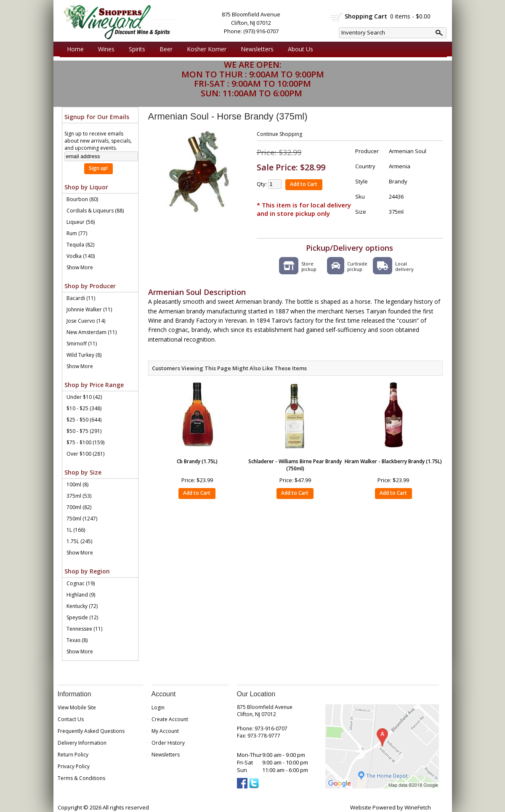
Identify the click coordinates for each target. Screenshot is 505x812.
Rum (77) (77, 233)
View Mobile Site (77, 707)
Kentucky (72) (82, 606)
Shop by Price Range (94, 385)
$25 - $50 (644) (84, 420)
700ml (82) (79, 507)
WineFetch (418, 807)
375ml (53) (79, 496)
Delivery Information (82, 743)
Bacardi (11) (81, 298)
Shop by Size (83, 472)
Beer (164, 49)
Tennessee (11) (84, 629)
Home (75, 49)
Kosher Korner (205, 49)
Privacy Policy (74, 766)
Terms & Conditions (81, 778)
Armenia (400, 166)
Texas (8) (77, 640)
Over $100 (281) (85, 454)
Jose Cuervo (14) (86, 321)
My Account (165, 731)
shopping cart (337, 17)
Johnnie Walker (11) (89, 309)
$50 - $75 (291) (84, 431)
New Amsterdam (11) (92, 332)
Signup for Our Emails (97, 117)
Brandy (398, 181)
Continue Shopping (279, 134)
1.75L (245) (79, 541)
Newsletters (257, 49)
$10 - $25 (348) (84, 408)
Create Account (170, 719)
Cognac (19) (81, 583)
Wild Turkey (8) (84, 355)
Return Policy (73, 755)
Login (158, 707)
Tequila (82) (80, 245)
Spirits (135, 49)
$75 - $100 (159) (85, 442)
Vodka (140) (81, 256)
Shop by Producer (90, 286)
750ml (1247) (82, 519)
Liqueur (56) (81, 222)
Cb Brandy (197, 461)
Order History (168, 743)
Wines (104, 49)
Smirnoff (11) (82, 344)
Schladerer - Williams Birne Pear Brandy (295, 465)
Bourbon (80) (82, 199)
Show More (80, 267)
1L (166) (76, 530)
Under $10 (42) (84, 397)
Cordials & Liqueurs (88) (95, 211)
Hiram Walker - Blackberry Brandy (393, 461)
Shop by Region (87, 571)
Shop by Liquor (86, 187)
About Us (298, 49)
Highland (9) (81, 595)
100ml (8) (77, 484)
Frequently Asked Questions (91, 731)
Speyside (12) (82, 617)
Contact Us (71, 719)
